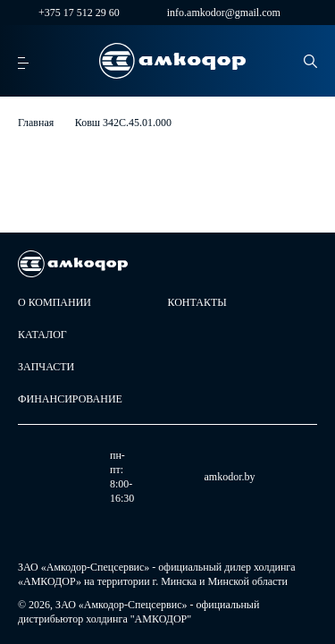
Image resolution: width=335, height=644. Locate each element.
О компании (54, 302)
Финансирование (70, 399)
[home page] (172, 61)
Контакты (197, 302)
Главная (36, 123)
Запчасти (46, 367)
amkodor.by (169, 477)
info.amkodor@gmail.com (214, 13)
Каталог (42, 335)
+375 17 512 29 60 (69, 13)
